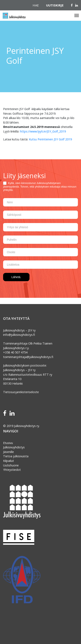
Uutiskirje (55, 5)
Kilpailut (9, 461)
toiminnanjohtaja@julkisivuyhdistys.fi (28, 357)
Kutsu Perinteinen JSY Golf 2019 (50, 139)
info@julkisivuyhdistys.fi (19, 335)
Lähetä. (16, 277)
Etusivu (8, 443)
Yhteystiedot (12, 470)
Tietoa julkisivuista (16, 456)
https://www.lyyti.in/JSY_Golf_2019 (42, 131)
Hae (36, 5)
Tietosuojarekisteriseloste (21, 392)
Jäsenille (9, 452)
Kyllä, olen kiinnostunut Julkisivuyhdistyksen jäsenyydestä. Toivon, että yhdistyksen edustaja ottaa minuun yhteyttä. (40, 187)
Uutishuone (11, 465)
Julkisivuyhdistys (14, 447)
